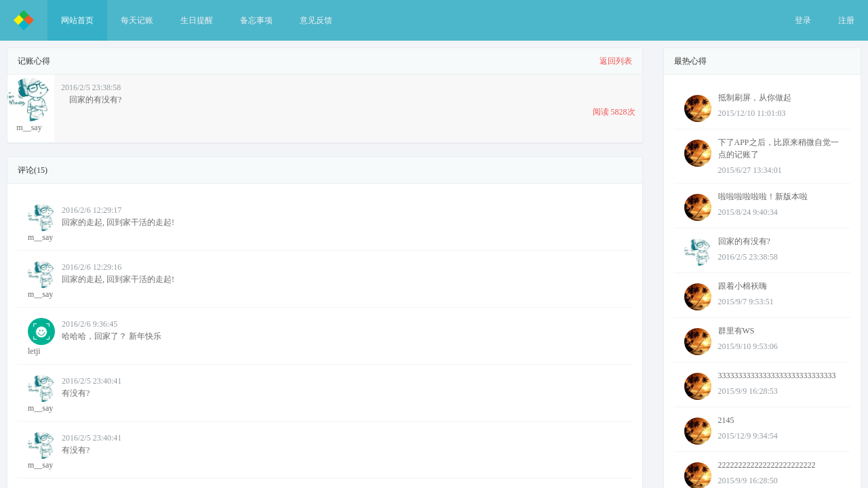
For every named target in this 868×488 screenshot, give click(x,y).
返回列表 (616, 61)
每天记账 (137, 20)
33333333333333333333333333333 (777, 375)
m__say (41, 223)
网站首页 (77, 20)
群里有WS (736, 331)
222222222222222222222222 (767, 465)
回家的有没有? (744, 241)
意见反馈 (316, 20)
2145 (726, 420)
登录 (803, 20)
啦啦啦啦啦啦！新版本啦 (763, 197)
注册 (846, 20)
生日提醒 (197, 20)
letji (41, 337)
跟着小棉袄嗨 (743, 286)
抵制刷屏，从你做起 (755, 98)
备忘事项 (256, 20)
